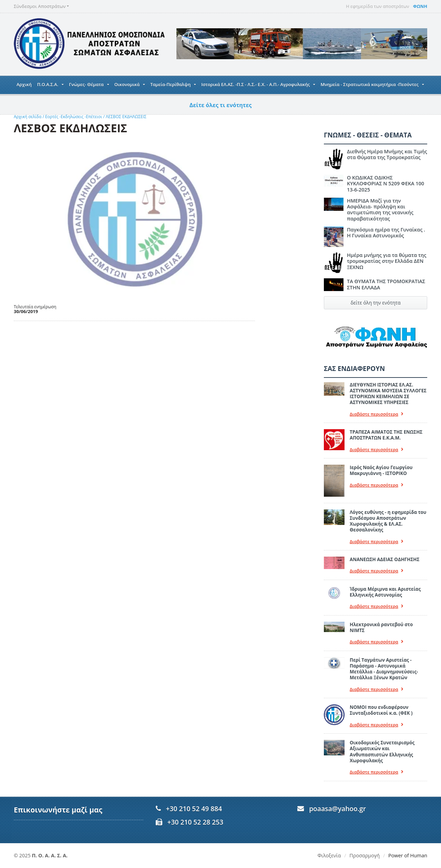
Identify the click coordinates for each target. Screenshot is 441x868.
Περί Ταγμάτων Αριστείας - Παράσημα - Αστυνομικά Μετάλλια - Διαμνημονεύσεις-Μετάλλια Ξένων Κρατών (384, 669)
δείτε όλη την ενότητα (375, 303)
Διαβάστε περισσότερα (377, 414)
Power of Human (408, 855)
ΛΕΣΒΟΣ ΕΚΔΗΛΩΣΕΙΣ (126, 117)
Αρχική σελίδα (28, 117)
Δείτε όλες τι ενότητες (221, 105)
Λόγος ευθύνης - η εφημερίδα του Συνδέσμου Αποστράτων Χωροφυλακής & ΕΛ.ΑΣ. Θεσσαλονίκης (388, 521)
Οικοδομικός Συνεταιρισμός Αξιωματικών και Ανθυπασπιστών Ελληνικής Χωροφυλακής (382, 752)
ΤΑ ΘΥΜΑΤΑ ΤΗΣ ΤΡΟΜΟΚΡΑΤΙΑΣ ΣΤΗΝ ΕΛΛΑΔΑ (386, 284)
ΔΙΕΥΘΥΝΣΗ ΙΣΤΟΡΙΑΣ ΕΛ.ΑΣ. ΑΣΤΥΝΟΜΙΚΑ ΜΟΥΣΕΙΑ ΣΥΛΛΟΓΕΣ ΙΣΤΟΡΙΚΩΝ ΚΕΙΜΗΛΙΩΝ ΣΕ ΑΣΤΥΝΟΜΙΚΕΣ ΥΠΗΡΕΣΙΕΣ (388, 394)
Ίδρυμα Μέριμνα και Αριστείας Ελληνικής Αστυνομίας (385, 592)
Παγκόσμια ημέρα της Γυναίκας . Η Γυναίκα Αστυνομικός (386, 232)
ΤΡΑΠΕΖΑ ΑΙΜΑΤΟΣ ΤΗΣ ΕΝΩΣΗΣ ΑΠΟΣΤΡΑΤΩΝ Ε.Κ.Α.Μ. (386, 435)
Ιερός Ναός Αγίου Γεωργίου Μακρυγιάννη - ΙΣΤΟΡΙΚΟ (381, 470)
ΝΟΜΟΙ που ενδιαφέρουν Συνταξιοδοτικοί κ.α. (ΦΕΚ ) (381, 710)
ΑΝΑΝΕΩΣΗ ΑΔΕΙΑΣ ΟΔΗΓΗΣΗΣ (384, 559)
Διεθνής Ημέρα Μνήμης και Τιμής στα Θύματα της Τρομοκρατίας (387, 154)
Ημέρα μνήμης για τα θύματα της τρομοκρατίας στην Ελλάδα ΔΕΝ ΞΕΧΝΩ (387, 261)
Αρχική (24, 84)
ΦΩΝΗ (420, 6)
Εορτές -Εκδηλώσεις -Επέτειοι (74, 117)
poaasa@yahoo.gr (337, 809)
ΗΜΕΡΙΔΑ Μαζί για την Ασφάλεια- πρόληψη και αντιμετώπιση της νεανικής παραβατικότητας (380, 210)
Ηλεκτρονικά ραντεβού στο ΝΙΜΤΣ (381, 627)
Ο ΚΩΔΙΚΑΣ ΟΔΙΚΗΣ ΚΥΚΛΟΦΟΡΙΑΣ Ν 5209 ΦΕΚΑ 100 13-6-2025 (386, 184)
